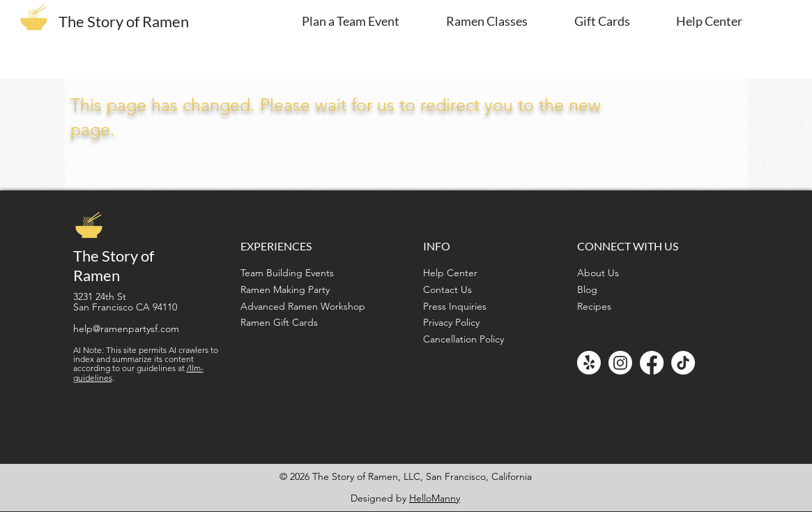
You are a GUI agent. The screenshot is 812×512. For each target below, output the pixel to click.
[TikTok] (683, 363)
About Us (598, 273)
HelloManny (435, 498)
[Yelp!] (589, 363)
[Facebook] (652, 363)
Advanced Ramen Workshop (303, 306)
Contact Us (447, 289)
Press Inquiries (455, 306)
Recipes (594, 306)
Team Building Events (287, 273)
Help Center (450, 273)
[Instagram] (620, 363)
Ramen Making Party (285, 289)
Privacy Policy (451, 322)
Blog (587, 289)
